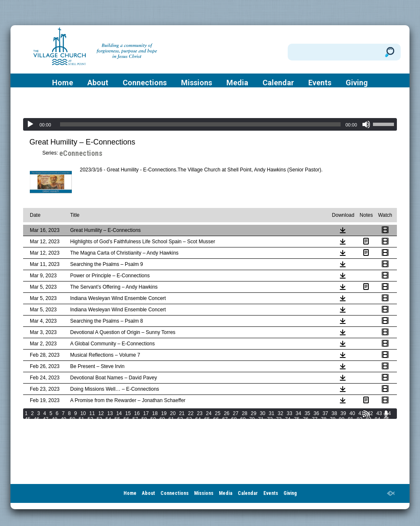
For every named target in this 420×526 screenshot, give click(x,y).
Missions (197, 83)
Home (63, 83)
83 (369, 419)
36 (316, 413)
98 (135, 425)
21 (182, 413)
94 (99, 425)
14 (119, 413)
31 (272, 413)
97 (126, 425)
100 (155, 425)
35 (307, 413)
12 (101, 413)
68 (234, 419)
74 (287, 419)
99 (144, 425)
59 (153, 419)
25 (218, 413)
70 (252, 419)
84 (377, 419)
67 (225, 419)
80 (342, 419)
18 (155, 413)
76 (306, 419)
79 (332, 419)
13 (110, 413)
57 (135, 419)
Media (237, 83)
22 (191, 413)
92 (81, 425)
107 (237, 425)
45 (28, 419)
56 (126, 419)
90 (63, 425)
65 (207, 419)
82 (359, 419)
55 (117, 419)
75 (297, 419)
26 (227, 413)
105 (213, 425)
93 (91, 425)
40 (352, 413)
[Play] (30, 124)
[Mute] (366, 124)
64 (198, 419)
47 (46, 419)
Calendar (278, 83)
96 (117, 425)
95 (108, 425)
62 (180, 419)
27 (235, 413)
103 (190, 425)
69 (243, 419)
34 (298, 413)
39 (343, 413)
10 (83, 413)
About (98, 83)
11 (92, 413)
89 (54, 425)
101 (166, 425)
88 (46, 425)
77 (315, 419)
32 (280, 413)
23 (200, 413)
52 (91, 419)
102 (178, 425)
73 (279, 419)
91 (72, 425)
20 (173, 413)
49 (63, 419)
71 (261, 419)
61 (171, 419)
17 (146, 413)
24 (209, 413)
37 (325, 413)
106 (225, 425)
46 (36, 419)
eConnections (81, 153)
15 (128, 413)
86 (28, 425)
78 (324, 419)
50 (72, 419)
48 (54, 419)
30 (262, 413)
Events (320, 83)
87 (36, 425)
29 (253, 413)
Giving (357, 83)
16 (137, 413)
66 (216, 419)
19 (164, 413)
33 (289, 413)
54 (108, 419)
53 (99, 419)
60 (162, 419)
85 (386, 419)
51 (81, 419)
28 (245, 413)
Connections (145, 83)
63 (189, 419)
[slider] (201, 124)
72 (270, 419)
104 (202, 425)
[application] (210, 124)
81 (350, 419)
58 (144, 419)
